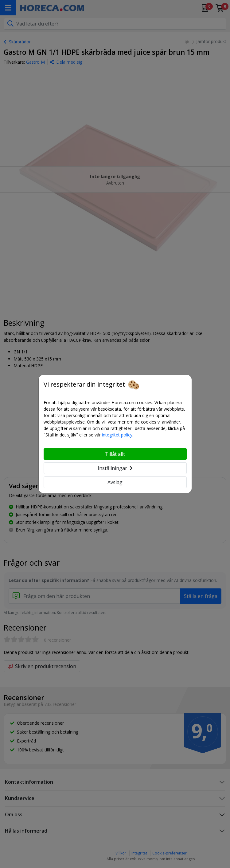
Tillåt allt (115, 454)
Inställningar (115, 468)
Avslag (115, 482)
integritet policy (117, 435)
